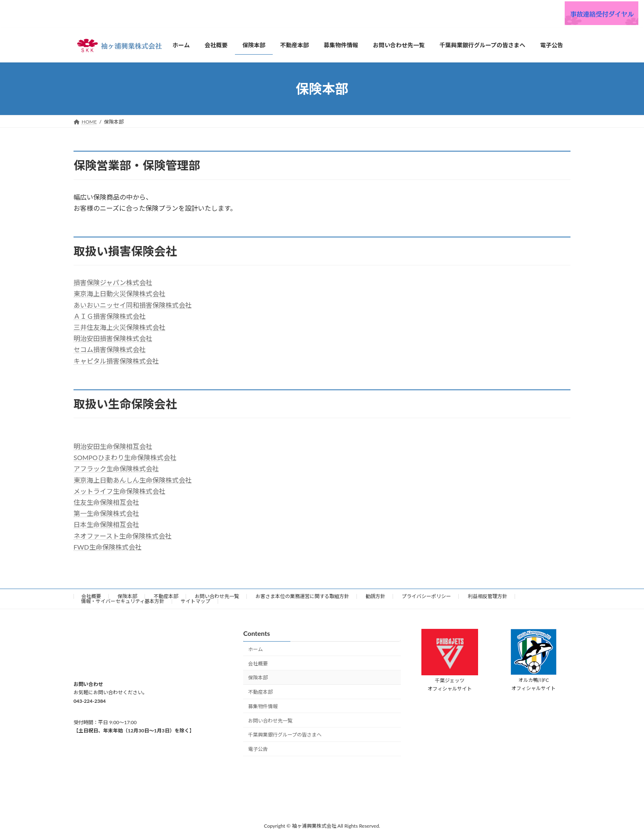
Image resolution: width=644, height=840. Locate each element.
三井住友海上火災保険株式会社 (120, 327)
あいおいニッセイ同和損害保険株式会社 (133, 305)
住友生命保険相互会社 (106, 502)
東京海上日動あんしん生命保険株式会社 (133, 480)
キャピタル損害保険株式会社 (116, 361)
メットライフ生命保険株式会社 (120, 491)
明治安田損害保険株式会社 (113, 338)
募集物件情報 (263, 706)
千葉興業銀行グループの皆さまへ (285, 735)
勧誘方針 (375, 596)
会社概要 (91, 596)
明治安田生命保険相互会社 (113, 446)
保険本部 (127, 596)
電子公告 (258, 749)
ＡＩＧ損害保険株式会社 (110, 316)
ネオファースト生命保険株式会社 (123, 536)
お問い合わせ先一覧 (217, 596)
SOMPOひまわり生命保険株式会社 (125, 457)
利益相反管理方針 (488, 596)
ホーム (255, 649)
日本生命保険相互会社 (106, 524)
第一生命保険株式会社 (106, 513)
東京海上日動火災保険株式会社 (120, 293)
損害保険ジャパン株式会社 (113, 282)
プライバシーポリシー (426, 596)
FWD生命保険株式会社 (108, 547)
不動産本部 (166, 596)
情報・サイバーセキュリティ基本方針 (123, 601)
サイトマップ (195, 601)
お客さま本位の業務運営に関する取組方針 (302, 596)
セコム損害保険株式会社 (110, 349)
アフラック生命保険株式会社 (116, 468)
